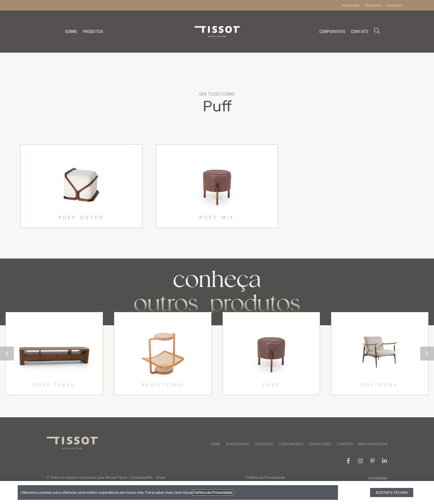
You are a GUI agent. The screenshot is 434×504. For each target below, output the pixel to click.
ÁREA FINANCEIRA (373, 444)
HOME (215, 444)
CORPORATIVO (332, 32)
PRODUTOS (93, 32)
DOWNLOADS (320, 444)
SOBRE (71, 32)
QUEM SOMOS (237, 444)
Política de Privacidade (265, 478)
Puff (217, 106)
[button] (427, 354)
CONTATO (360, 32)
